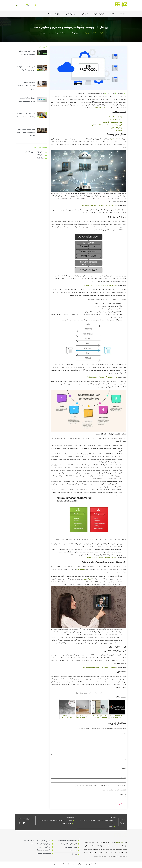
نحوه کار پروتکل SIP (116, 119)
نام (124, 759)
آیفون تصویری (88, 579)
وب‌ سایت (123, 777)
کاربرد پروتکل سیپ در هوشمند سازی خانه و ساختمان (107, 125)
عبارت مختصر (115, 139)
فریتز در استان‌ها (98, 14)
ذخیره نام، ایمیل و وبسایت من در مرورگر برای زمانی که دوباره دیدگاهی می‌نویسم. (99, 786)
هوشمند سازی (81, 569)
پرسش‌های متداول (116, 128)
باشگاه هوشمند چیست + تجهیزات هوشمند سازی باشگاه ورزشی (26, 86)
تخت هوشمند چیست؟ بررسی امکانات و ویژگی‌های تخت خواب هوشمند (26, 132)
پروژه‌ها (58, 14)
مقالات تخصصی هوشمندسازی (89, 33)
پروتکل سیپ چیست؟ (116, 117)
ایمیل (123, 768)
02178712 (19, 5)
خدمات (111, 14)
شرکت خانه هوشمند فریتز (98, 108)
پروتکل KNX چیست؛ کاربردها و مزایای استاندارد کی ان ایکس (101, 286)
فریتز (101, 33)
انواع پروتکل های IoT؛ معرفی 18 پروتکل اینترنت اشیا (102, 377)
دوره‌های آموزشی (70, 14)
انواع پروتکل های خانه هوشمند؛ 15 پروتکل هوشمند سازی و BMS (99, 206)
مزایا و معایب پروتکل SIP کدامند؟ (112, 122)
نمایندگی (84, 14)
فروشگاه (122, 14)
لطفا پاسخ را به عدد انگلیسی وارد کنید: (114, 790)
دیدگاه (123, 733)
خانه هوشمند (119, 842)
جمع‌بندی (119, 131)
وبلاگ (49, 14)
